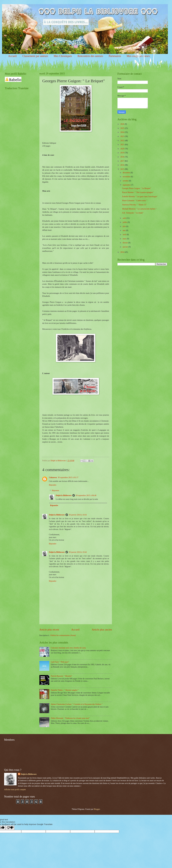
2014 (122, 252)
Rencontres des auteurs (90, 56)
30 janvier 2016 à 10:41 (78, 515)
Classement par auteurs (35, 56)
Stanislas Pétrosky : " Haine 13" (134, 205)
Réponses (55, 491)
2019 (122, 153)
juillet (125, 222)
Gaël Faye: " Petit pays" (60, 662)
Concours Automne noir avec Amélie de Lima (68, 648)
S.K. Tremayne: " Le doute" (133, 213)
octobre (126, 181)
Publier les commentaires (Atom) (63, 635)
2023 (122, 136)
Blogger (97, 809)
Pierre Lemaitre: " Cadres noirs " (135, 201)
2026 (122, 124)
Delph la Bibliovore (64, 495)
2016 (122, 165)
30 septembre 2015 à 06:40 (86, 495)
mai (124, 230)
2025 (122, 128)
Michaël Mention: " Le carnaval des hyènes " (139, 209)
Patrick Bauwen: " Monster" (62, 676)
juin (124, 226)
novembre (127, 177)
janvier (126, 247)
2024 (122, 132)
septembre (127, 185)
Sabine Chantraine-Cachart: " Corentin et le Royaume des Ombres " (77, 704)
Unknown (53, 477)
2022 (122, 141)
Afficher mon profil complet (15, 790)
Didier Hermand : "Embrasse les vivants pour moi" (70, 718)
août (125, 218)
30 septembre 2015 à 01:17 (68, 477)
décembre (127, 173)
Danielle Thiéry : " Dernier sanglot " (65, 690)
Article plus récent (49, 630)
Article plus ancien (102, 630)
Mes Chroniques (63, 56)
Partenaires (115, 56)
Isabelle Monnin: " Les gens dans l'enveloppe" (140, 197)
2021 (122, 145)
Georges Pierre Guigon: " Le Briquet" (136, 188)
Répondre (53, 485)
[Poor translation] (10, 828)
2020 (122, 149)
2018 (122, 157)
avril (125, 235)
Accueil (12, 56)
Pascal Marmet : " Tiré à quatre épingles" (138, 192)
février (125, 243)
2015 (122, 169)
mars (125, 239)
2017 (122, 161)
